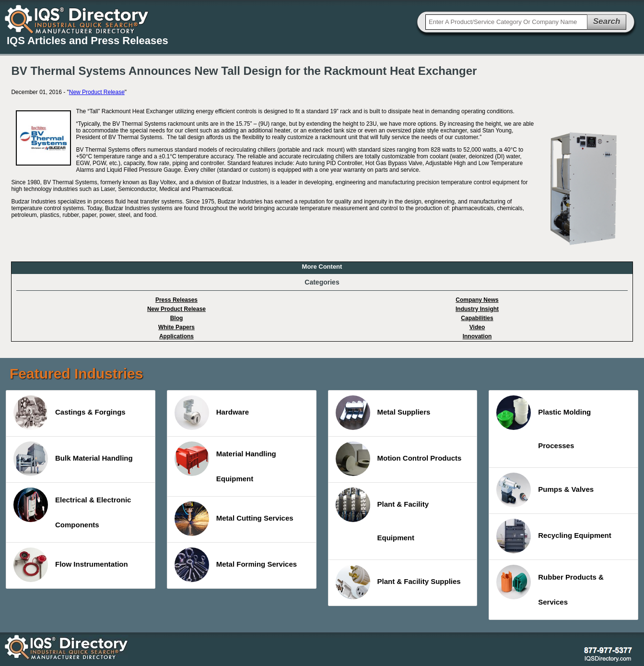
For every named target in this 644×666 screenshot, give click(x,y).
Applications (176, 336)
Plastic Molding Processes (544, 422)
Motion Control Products (399, 459)
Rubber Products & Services (550, 585)
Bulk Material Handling (73, 459)
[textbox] (506, 22)
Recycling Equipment (554, 536)
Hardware (212, 413)
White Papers (176, 327)
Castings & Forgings (70, 413)
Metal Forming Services (236, 565)
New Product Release (97, 92)
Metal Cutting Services (234, 519)
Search (607, 21)
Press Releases (176, 300)
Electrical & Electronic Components (72, 508)
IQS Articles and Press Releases (88, 41)
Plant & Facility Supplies (398, 582)
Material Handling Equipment (225, 462)
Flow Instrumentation (71, 565)
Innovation (477, 336)
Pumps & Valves (545, 490)
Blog (177, 318)
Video (477, 327)
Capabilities (477, 318)
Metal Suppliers (383, 413)
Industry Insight (477, 309)
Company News (477, 300)
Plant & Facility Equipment (382, 515)
